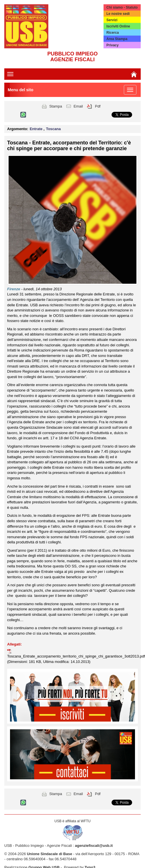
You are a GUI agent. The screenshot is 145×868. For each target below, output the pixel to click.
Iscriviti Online (118, 26)
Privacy (113, 45)
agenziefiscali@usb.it (94, 846)
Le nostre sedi (118, 14)
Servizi (112, 20)
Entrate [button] (37, 129)
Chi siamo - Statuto (122, 7)
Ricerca (113, 33)
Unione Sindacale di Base (49, 854)
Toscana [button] (53, 129)
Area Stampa (117, 39)
